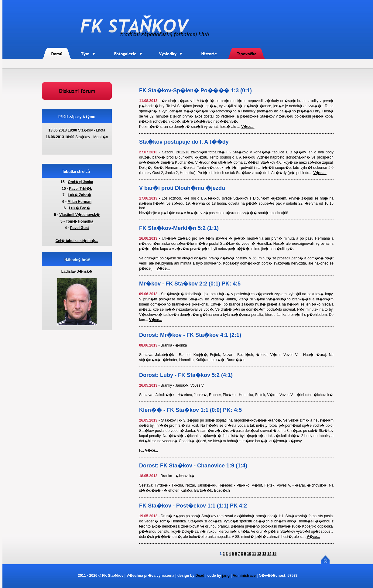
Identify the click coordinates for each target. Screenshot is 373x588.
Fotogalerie (128, 46)
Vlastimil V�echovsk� (79, 215)
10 (249, 554)
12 (259, 554)
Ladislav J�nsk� (77, 272)
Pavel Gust (80, 228)
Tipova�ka (246, 46)
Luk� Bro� (79, 208)
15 (274, 554)
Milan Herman (79, 202)
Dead (200, 576)
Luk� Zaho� (79, 195)
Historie (209, 46)
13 (264, 554)
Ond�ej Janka (80, 182)
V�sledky (172, 46)
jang (226, 576)
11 (254, 554)
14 (269, 554)
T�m (88, 46)
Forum (77, 84)
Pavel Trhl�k (80, 189)
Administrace (244, 576)
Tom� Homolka (79, 221)
